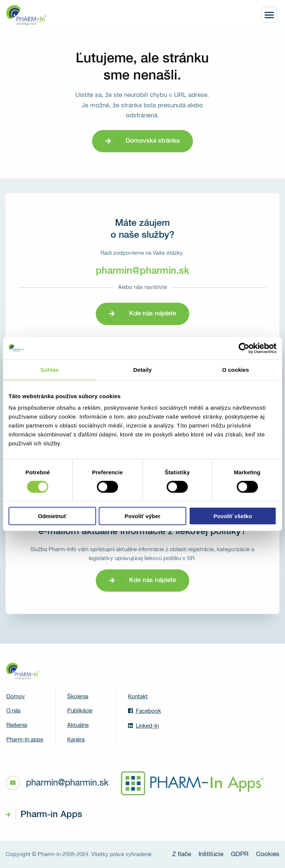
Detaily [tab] (142, 369)
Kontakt (138, 697)
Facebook (145, 711)
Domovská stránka (153, 141)
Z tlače (182, 854)
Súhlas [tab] (49, 369)
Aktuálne (78, 725)
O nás (14, 711)
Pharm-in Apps (51, 815)
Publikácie (80, 711)
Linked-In (143, 726)
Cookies (268, 854)
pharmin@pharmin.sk (142, 271)
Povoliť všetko (233, 516)
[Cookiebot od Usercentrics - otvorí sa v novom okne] (244, 348)
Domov (16, 697)
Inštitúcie (211, 854)
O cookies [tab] (235, 369)
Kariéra (76, 740)
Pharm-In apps (25, 740)
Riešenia (17, 725)
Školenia (78, 697)
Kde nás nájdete (153, 314)
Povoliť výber (142, 516)
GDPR (240, 854)
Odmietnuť (52, 516)
